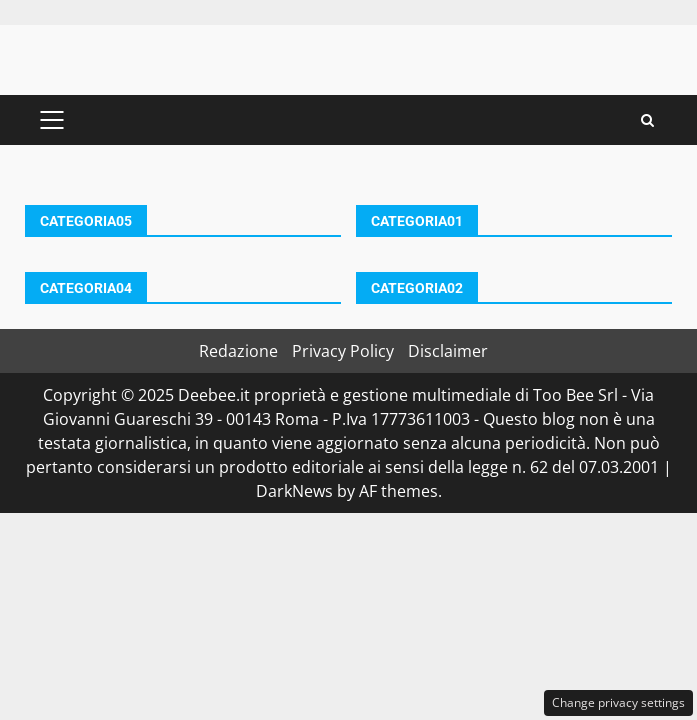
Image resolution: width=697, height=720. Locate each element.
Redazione (238, 351)
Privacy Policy (343, 351)
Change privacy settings (618, 702)
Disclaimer (448, 351)
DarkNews (294, 491)
